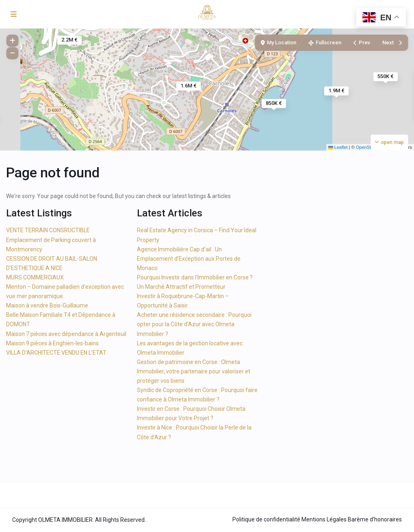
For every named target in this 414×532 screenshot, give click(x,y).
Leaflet (338, 147)
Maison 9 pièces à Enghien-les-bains (52, 343)
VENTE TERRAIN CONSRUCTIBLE (48, 230)
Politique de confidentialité (266, 519)
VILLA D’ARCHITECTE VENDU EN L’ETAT (56, 353)
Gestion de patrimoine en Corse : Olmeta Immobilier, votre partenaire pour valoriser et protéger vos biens (194, 371)
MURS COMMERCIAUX (35, 277)
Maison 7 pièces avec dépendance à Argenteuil (66, 334)
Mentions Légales (324, 519)
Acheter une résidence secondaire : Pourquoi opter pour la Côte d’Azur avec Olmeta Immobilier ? (194, 324)
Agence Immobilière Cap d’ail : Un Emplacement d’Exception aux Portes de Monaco (189, 259)
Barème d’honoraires (375, 519)
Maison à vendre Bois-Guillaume (47, 305)
